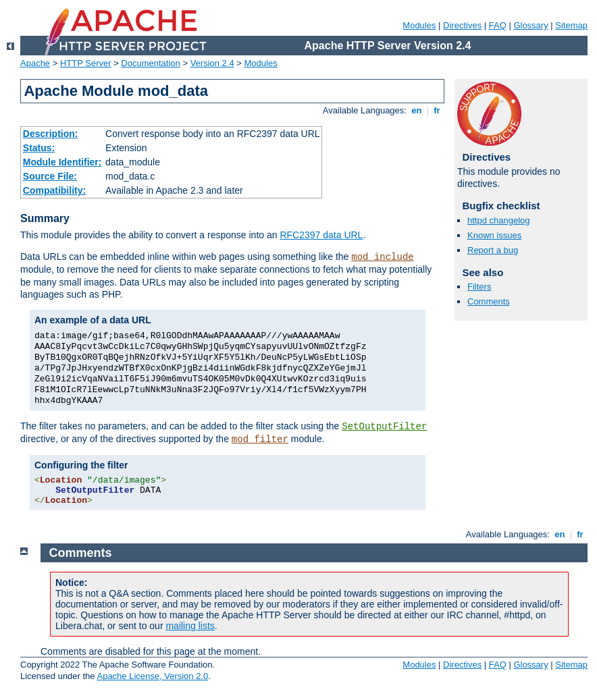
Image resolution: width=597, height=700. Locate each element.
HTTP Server (86, 63)
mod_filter (260, 439)
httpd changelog (499, 220)
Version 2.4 (212, 63)
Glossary (530, 25)
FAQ (498, 25)
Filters (479, 287)
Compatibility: (54, 190)
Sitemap (571, 25)
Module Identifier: (62, 162)
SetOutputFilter (384, 427)
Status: (39, 148)
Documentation (150, 63)
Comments (489, 301)
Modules (419, 25)
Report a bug (493, 250)
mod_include (382, 257)
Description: (51, 134)
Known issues (494, 235)
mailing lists (190, 626)
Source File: (50, 176)
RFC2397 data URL (321, 235)
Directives (462, 25)
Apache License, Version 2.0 (152, 676)
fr (437, 110)
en (417, 110)
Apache (35, 63)
